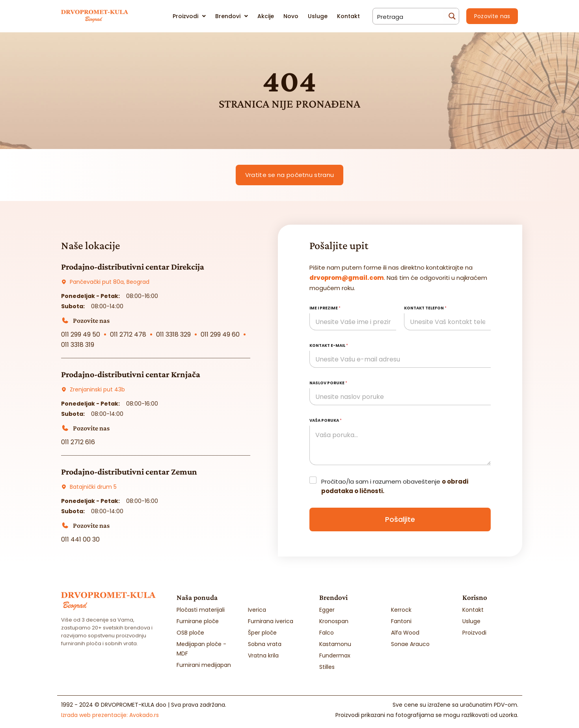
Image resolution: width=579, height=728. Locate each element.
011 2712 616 (78, 442)
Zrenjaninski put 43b (97, 389)
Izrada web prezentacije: (110, 715)
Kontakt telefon (425, 308)
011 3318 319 (78, 345)
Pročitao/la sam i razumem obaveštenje (395, 486)
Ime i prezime (325, 308)
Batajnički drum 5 (93, 487)
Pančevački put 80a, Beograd (110, 282)
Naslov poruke (328, 383)
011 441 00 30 (80, 539)
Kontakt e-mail (329, 345)
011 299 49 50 (81, 334)
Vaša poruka (326, 420)
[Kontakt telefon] (447, 322)
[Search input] (408, 16)
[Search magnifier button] (451, 16)
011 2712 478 (128, 334)
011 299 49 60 (220, 334)
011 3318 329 (173, 334)
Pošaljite (400, 519)
